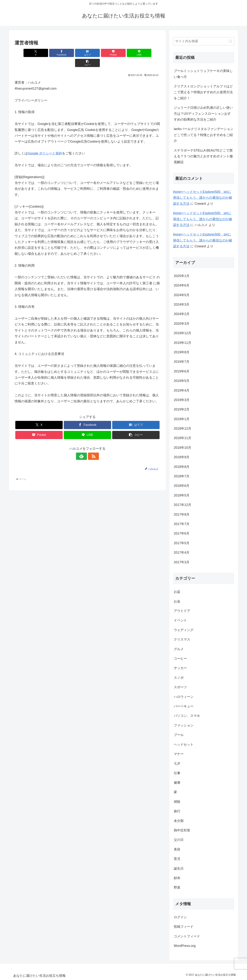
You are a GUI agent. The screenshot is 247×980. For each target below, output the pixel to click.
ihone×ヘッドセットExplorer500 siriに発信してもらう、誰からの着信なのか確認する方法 (203, 198)
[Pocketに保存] (100, 53)
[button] (149, 53)
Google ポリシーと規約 (45, 143)
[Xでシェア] (26, 53)
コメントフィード (187, 936)
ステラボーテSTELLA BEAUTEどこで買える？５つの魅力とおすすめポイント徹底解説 (203, 156)
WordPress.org (185, 946)
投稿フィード (184, 927)
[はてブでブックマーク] (75, 53)
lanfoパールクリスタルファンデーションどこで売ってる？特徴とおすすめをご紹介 (204, 135)
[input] (204, 41)
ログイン (180, 917)
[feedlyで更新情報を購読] (83, 446)
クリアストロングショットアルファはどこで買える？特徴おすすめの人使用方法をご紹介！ (203, 92)
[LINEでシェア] (124, 53)
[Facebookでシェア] (51, 53)
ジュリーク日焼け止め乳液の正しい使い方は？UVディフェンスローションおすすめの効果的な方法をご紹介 (203, 114)
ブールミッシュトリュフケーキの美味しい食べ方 (203, 74)
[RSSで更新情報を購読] (92, 446)
